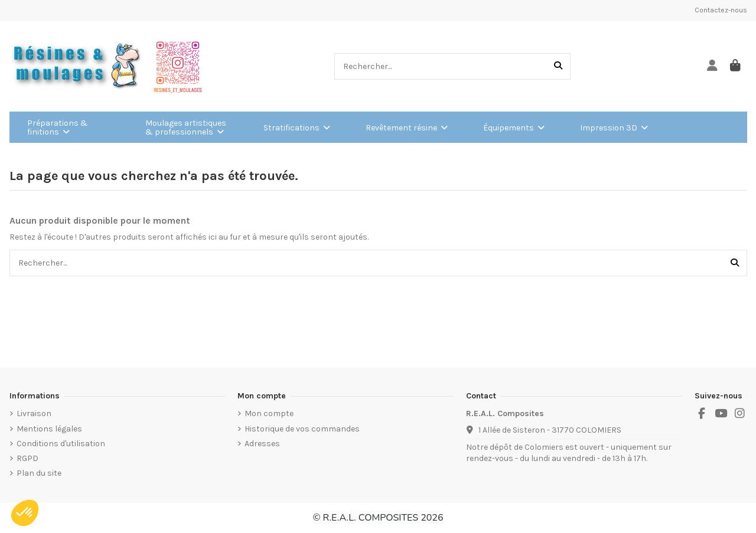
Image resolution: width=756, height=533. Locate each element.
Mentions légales (49, 429)
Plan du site (39, 473)
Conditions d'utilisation (61, 444)
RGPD (27, 458)
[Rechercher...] (558, 66)
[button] (25, 513)
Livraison (34, 413)
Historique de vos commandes (302, 429)
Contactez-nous (721, 10)
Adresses (262, 444)
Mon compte (269, 413)
